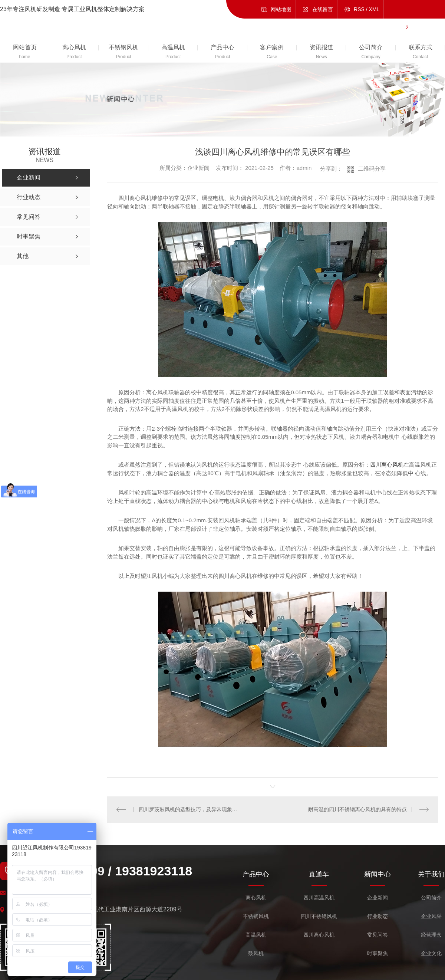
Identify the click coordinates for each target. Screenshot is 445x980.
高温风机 (256, 935)
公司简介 (431, 898)
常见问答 (378, 935)
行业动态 (378, 916)
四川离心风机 (387, 465)
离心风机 (256, 898)
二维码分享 (372, 169)
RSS (359, 9)
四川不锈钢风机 (319, 916)
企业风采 (431, 916)
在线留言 (323, 9)
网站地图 (281, 9)
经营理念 (431, 935)
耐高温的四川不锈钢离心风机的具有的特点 (357, 809)
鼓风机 (256, 953)
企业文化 (431, 953)
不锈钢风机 (256, 916)
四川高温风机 (319, 898)
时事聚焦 (378, 953)
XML (374, 9)
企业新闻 (378, 898)
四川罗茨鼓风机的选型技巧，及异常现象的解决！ (190, 809)
